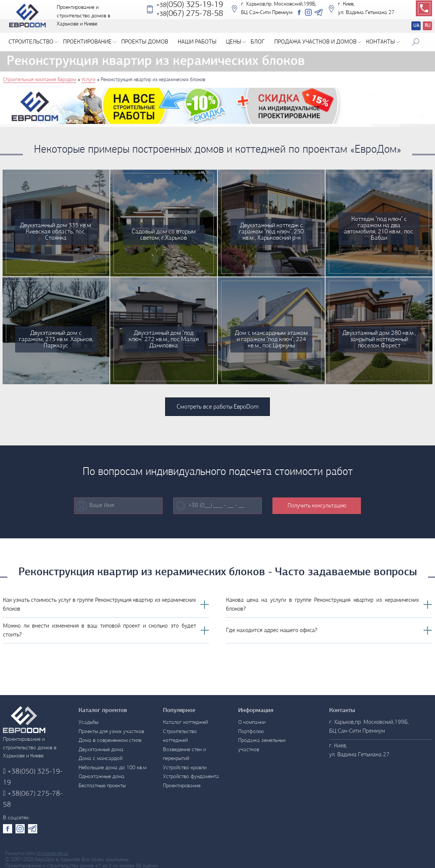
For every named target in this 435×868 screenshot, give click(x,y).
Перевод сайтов (410, 27)
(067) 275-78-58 (33, 799)
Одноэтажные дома (102, 777)
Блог (258, 42)
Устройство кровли (185, 768)
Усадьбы (88, 723)
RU (428, 26)
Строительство (33, 42)
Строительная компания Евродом (40, 80)
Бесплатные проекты (102, 786)
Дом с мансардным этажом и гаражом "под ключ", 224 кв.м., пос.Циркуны (271, 339)
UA (416, 26)
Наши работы (197, 42)
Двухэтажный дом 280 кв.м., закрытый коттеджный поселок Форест (379, 339)
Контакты (383, 42)
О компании (252, 723)
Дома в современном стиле (110, 741)
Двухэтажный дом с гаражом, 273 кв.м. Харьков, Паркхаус (56, 339)
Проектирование (90, 42)
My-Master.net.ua (52, 854)
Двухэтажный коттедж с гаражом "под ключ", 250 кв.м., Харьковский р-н (271, 232)
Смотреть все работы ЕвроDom (217, 407)
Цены (236, 42)
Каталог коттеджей (185, 723)
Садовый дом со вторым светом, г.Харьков (164, 235)
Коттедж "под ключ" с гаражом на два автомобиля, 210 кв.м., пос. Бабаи (379, 229)
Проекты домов (145, 42)
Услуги (88, 80)
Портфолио (251, 732)
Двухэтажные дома (101, 750)
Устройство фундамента (191, 777)
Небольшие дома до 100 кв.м (112, 768)
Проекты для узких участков (111, 732)
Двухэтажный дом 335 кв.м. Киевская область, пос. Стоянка (56, 232)
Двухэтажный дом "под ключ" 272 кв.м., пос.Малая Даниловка (164, 339)
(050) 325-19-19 (190, 11)
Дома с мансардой (100, 759)
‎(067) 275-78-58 (190, 19)
